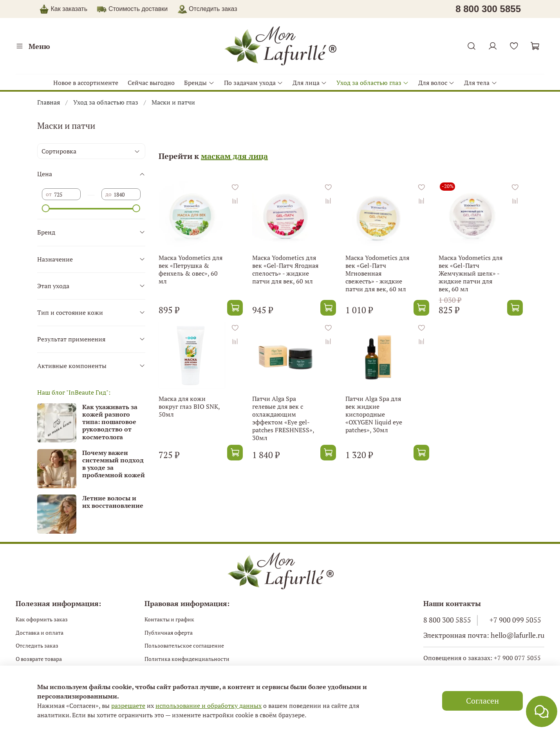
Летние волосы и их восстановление (113, 502)
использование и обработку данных (209, 706)
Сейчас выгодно (151, 83)
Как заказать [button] (69, 9)
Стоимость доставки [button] (138, 9)
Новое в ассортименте (86, 83)
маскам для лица (234, 156)
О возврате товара (39, 659)
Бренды (199, 83)
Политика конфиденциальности (187, 659)
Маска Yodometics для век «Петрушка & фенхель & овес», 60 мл (191, 269)
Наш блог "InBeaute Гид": (74, 392)
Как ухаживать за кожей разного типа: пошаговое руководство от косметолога (110, 422)
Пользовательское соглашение (184, 645)
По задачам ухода (254, 83)
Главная (49, 102)
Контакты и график (169, 619)
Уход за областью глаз (373, 83)
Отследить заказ (37, 645)
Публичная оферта (169, 633)
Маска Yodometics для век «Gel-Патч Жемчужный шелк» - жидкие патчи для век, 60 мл (471, 273)
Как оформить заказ (42, 619)
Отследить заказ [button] (207, 9)
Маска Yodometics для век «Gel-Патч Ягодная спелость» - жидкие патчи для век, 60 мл (285, 269)
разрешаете (128, 706)
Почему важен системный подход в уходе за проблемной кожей (114, 464)
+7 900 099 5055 (515, 620)
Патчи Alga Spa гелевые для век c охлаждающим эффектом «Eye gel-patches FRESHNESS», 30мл (283, 418)
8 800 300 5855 (447, 620)
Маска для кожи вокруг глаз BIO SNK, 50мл (189, 406)
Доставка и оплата (40, 633)
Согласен (482, 701)
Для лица (310, 83)
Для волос (436, 83)
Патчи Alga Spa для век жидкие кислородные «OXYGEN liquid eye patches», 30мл (374, 414)
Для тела (481, 83)
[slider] (46, 208)
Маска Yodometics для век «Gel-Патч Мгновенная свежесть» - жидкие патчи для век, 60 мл (377, 273)
